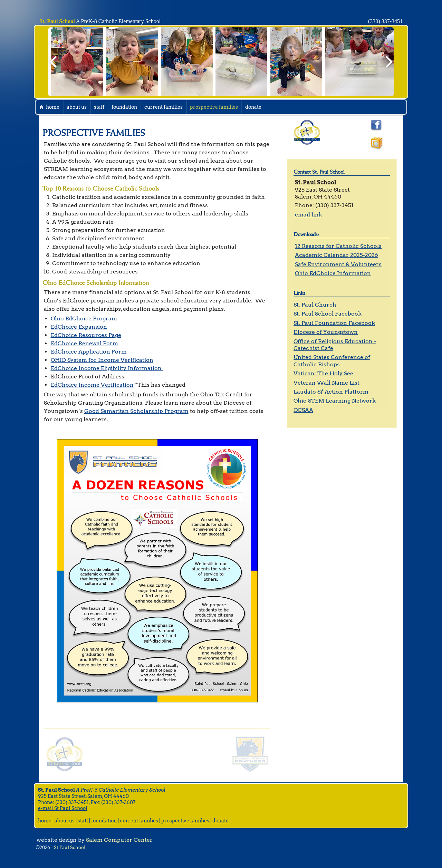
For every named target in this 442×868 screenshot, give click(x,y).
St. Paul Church (315, 305)
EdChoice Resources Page (86, 335)
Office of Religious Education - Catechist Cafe (335, 345)
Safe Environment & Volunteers (338, 264)
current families (164, 107)
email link (309, 215)
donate (253, 107)
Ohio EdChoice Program (84, 319)
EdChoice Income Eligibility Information (107, 368)
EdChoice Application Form (89, 352)
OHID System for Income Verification (102, 360)
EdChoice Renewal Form (84, 343)
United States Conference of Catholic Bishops (332, 361)
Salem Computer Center (119, 840)
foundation (124, 107)
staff (99, 107)
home (53, 107)
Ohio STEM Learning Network (335, 401)
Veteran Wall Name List (326, 383)
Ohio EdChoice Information (333, 273)
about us (77, 107)
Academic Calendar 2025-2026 (337, 255)
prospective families (214, 107)
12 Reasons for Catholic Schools (338, 246)
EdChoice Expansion (79, 327)
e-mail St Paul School (63, 808)
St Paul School (70, 847)
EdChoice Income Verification (92, 385)
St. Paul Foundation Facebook (334, 323)
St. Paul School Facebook (328, 314)
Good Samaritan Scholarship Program (136, 411)
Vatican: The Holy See (323, 373)
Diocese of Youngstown (326, 332)
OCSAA (303, 410)
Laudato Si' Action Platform (331, 392)
